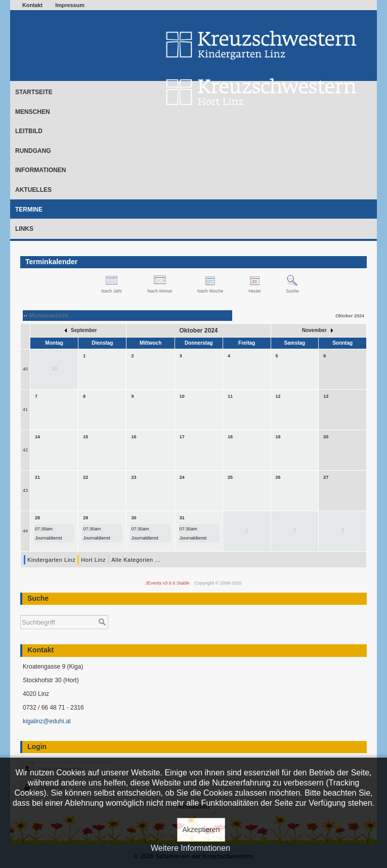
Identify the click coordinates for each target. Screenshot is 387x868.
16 (134, 437)
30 (134, 518)
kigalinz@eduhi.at (47, 721)
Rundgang (33, 151)
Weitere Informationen (190, 848)
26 (278, 477)
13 (326, 396)
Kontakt (32, 5)
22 (85, 477)
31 (182, 518)
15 (85, 437)
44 (25, 531)
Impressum (70, 5)
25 (230, 477)
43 (25, 490)
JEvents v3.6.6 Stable (167, 583)
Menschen (33, 112)
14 (37, 437)
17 (182, 437)
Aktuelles (33, 190)
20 (326, 437)
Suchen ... (20, 610)
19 (278, 437)
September (81, 330)
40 (25, 369)
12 (278, 396)
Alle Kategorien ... (136, 560)
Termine (29, 210)
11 (230, 396)
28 (37, 518)
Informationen (40, 170)
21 (37, 477)
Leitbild (29, 131)
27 (326, 477)
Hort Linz (93, 560)
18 (230, 437)
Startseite (34, 92)
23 (134, 477)
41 (25, 409)
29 (85, 518)
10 (182, 396)
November (317, 330)
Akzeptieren (201, 830)
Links (24, 229)
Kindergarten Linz (51, 560)
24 (182, 477)
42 (25, 450)
